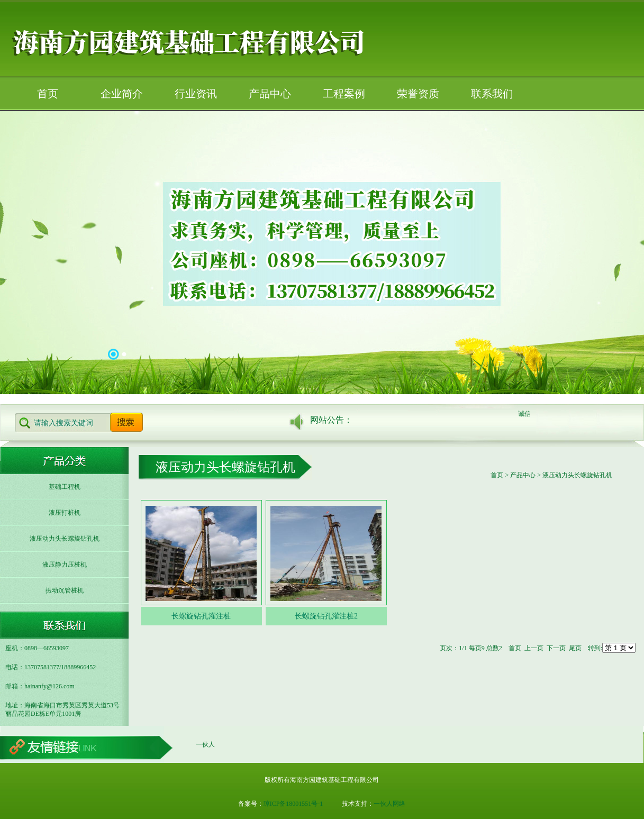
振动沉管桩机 (65, 590)
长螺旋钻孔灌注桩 (201, 616)
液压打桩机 (65, 513)
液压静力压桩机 (65, 565)
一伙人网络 (389, 804)
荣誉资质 (418, 94)
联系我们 (492, 94)
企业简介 (122, 94)
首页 (48, 94)
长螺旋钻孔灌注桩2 (326, 616)
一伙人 (205, 744)
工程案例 (344, 94)
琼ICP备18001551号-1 (293, 804)
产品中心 (270, 94)
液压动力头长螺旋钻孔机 (65, 539)
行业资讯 (196, 94)
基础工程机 (65, 487)
